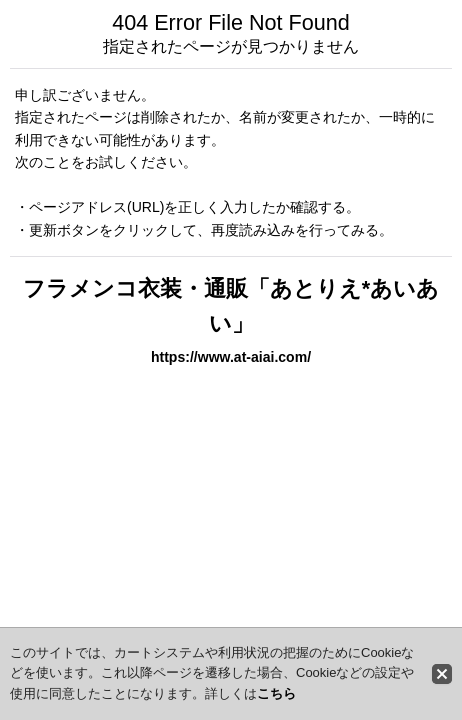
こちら (276, 693)
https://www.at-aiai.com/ (231, 357)
